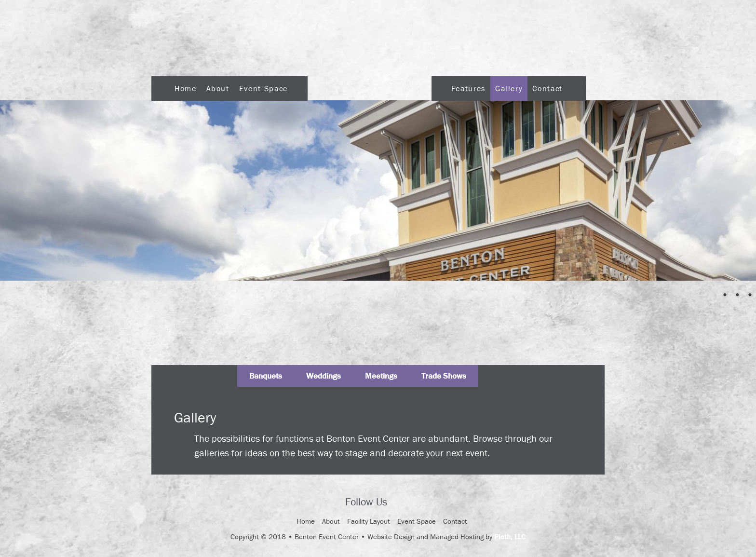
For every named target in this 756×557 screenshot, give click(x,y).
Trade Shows (444, 376)
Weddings (324, 376)
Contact (547, 88)
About (218, 88)
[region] (378, 190)
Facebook (403, 503)
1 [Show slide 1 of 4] (712, 296)
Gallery (509, 88)
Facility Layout (369, 521)
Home (186, 88)
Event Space (263, 88)
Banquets (266, 376)
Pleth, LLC (510, 537)
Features (468, 88)
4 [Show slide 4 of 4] (750, 296)
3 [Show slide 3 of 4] (737, 296)
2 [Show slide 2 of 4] (725, 296)
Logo (370, 86)
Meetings (381, 376)
